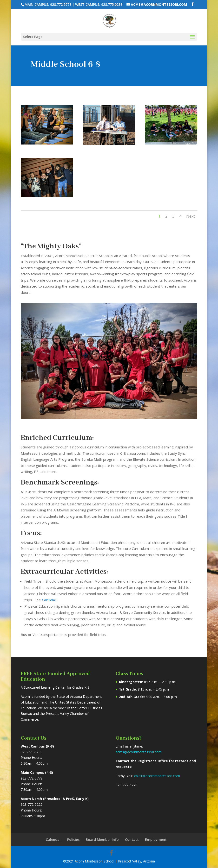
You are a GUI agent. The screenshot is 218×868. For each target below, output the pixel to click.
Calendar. (50, 600)
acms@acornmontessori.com (139, 752)
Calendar (53, 840)
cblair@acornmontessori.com (157, 776)
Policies (73, 840)
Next (191, 216)
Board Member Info (102, 840)
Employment (156, 840)
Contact (132, 840)
